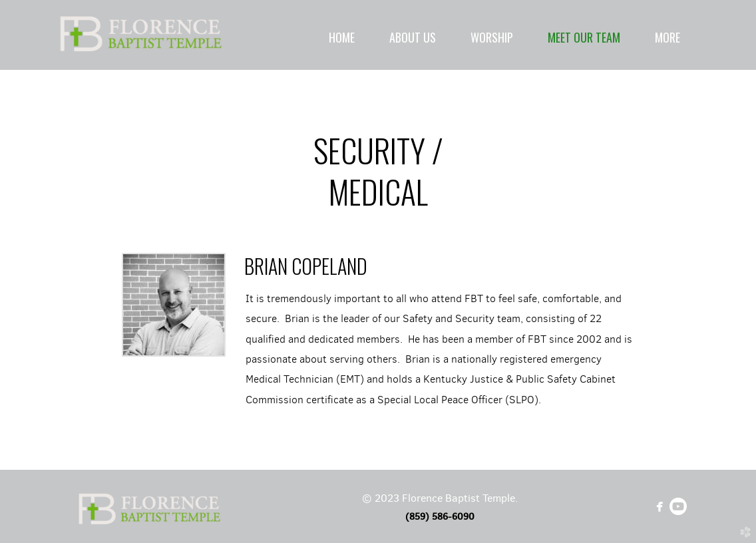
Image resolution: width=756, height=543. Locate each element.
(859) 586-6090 (440, 516)
